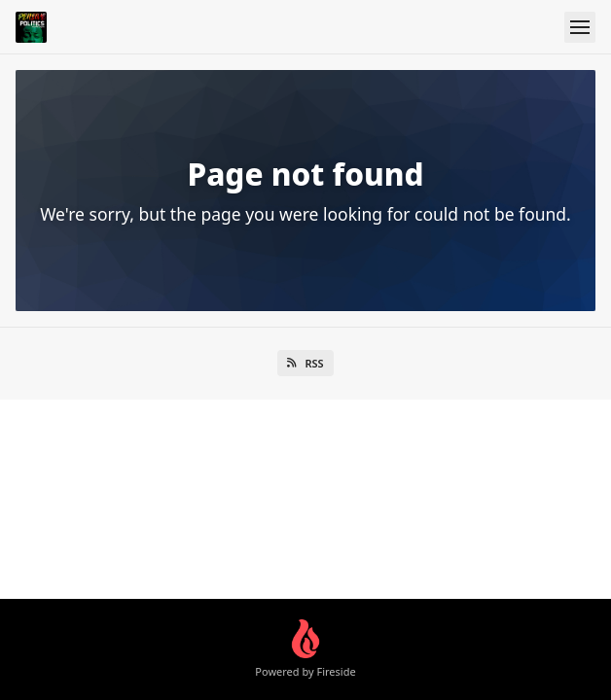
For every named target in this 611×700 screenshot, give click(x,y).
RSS (305, 363)
